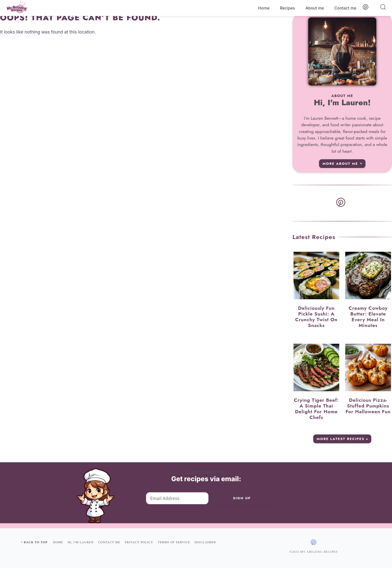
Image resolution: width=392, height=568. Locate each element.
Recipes (287, 8)
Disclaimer (205, 542)
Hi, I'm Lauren (81, 542)
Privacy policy (139, 542)
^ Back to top (34, 542)
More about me (340, 164)
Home (264, 8)
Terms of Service (174, 542)
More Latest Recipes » (343, 439)
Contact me (345, 8)
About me (315, 8)
